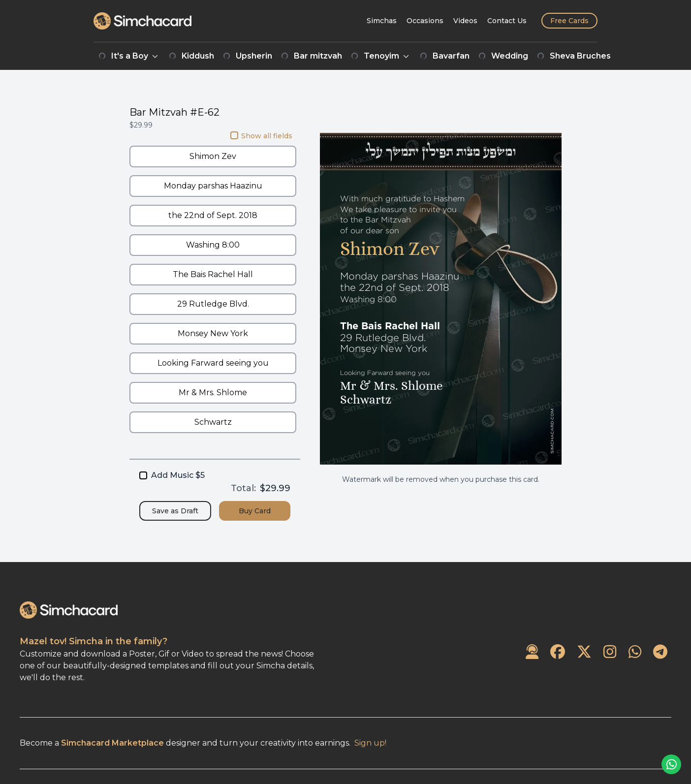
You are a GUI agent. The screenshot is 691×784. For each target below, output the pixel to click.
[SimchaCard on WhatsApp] (635, 652)
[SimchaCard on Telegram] (660, 652)
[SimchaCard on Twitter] (584, 652)
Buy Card (255, 511)
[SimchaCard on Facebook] (558, 652)
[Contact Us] (507, 21)
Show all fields (261, 136)
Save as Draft (175, 511)
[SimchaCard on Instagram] (610, 652)
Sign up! (370, 743)
